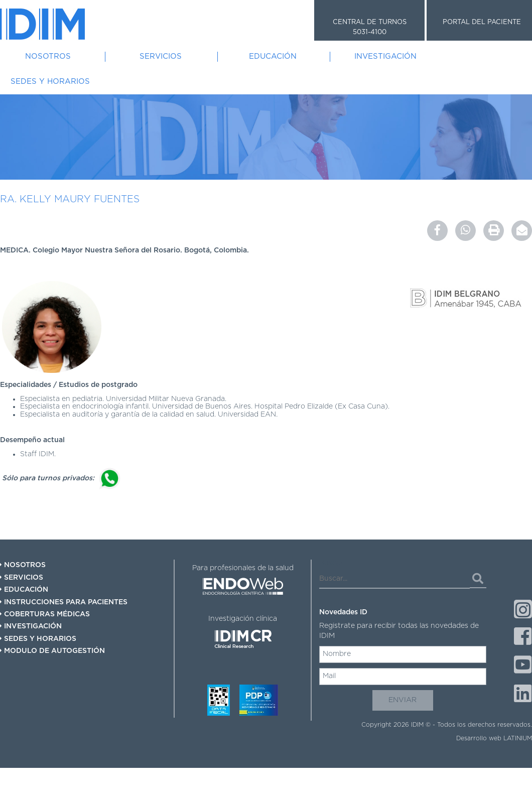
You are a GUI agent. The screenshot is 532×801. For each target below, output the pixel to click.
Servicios (161, 56)
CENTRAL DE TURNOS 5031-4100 (370, 27)
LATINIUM (518, 738)
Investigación (385, 56)
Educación (273, 56)
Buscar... (333, 563)
